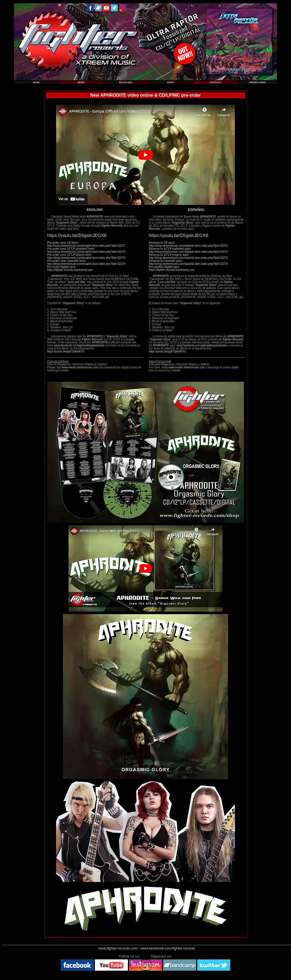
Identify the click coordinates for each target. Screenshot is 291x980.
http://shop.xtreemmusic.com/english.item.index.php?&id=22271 (86, 246)
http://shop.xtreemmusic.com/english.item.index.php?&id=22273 (86, 258)
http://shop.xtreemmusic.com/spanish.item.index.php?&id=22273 (188, 258)
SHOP (171, 82)
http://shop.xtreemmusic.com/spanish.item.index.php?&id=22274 (188, 264)
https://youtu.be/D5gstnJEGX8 (77, 236)
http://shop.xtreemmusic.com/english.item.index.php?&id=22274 (86, 264)
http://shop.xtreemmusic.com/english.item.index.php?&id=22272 (86, 252)
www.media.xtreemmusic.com (80, 367)
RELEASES (126, 82)
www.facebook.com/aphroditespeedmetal (79, 345)
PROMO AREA (257, 82)
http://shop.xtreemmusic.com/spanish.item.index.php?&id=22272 (188, 252)
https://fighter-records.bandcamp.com (70, 270)
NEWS (81, 82)
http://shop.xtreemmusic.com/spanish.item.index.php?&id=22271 (188, 246)
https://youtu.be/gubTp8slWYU (66, 351)
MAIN (36, 82)
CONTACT (215, 82)
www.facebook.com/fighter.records (168, 948)
